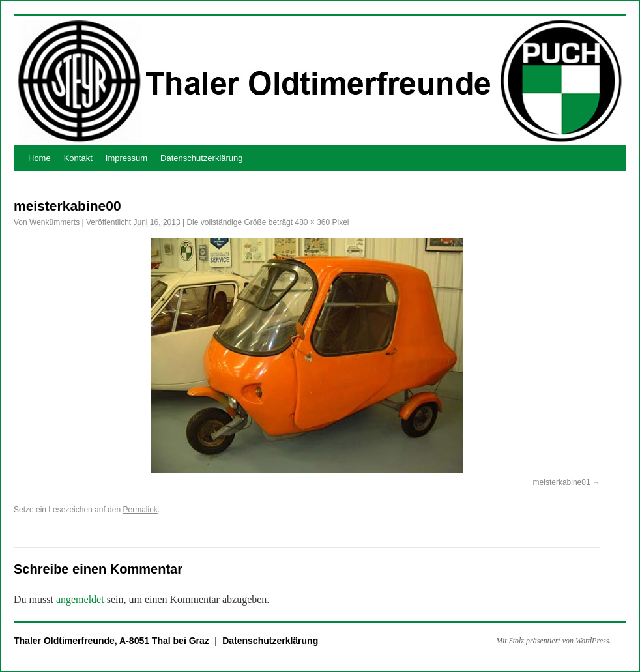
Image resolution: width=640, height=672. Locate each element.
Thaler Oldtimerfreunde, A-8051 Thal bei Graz (113, 641)
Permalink (140, 510)
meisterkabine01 (562, 482)
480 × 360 (312, 222)
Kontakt (78, 158)
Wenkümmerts (54, 222)
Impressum (126, 158)
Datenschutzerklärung (201, 158)
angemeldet (80, 599)
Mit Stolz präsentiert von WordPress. (553, 641)
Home (39, 158)
